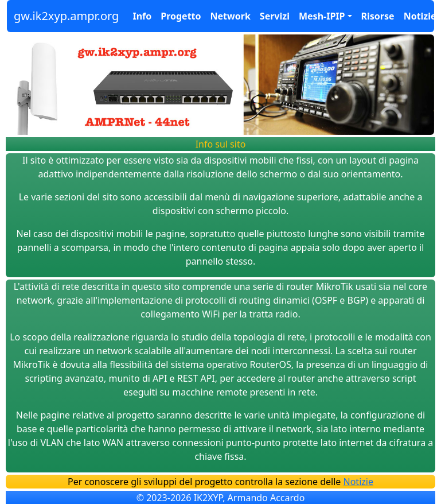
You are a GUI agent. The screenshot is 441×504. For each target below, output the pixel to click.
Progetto (181, 16)
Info (142, 16)
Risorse (378, 16)
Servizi (275, 16)
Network (231, 16)
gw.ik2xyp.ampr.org (66, 16)
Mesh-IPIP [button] (322, 16)
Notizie (420, 16)
